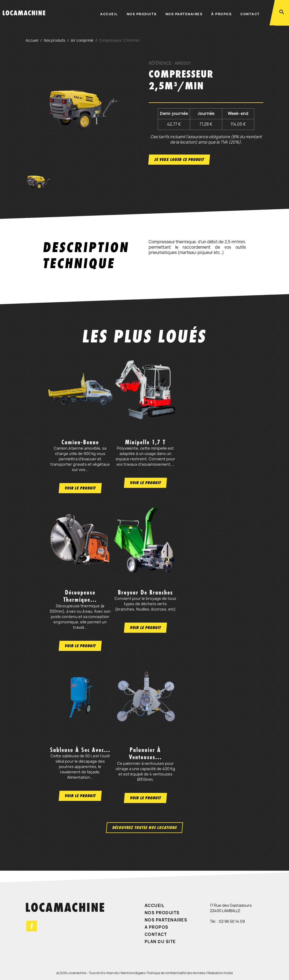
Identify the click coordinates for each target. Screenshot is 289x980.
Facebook (32, 926)
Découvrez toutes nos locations (144, 827)
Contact (250, 14)
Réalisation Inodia (220, 973)
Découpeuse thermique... (80, 596)
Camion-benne (80, 442)
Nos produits (142, 14)
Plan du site (160, 942)
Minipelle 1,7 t (145, 442)
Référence (160, 63)
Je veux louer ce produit (179, 159)
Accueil (109, 14)
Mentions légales (133, 973)
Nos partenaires (184, 14)
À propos (221, 14)
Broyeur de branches (145, 592)
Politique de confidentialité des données (176, 973)
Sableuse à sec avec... (80, 750)
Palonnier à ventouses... (145, 753)
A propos (157, 927)
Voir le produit (80, 488)
